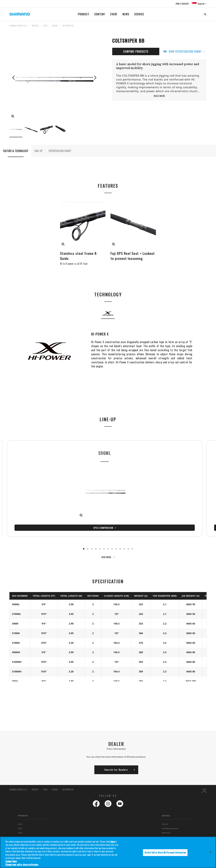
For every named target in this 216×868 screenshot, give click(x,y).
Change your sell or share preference (22, 864)
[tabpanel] (32, 482)
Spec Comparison (31, 514)
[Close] (211, 852)
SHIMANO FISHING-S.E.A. (18, 26)
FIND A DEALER (182, 4)
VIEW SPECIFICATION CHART (185, 51)
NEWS (126, 14)
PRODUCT (84, 14)
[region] (108, 852)
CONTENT (100, 14)
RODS (45, 26)
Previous (14, 78)
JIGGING (55, 26)
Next (95, 78)
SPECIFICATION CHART (60, 151)
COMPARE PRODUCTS (136, 51)
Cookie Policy (11, 861)
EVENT (114, 14)
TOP (204, 28)
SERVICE (139, 14)
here (113, 842)
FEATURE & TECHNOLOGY (16, 151)
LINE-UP (38, 151)
